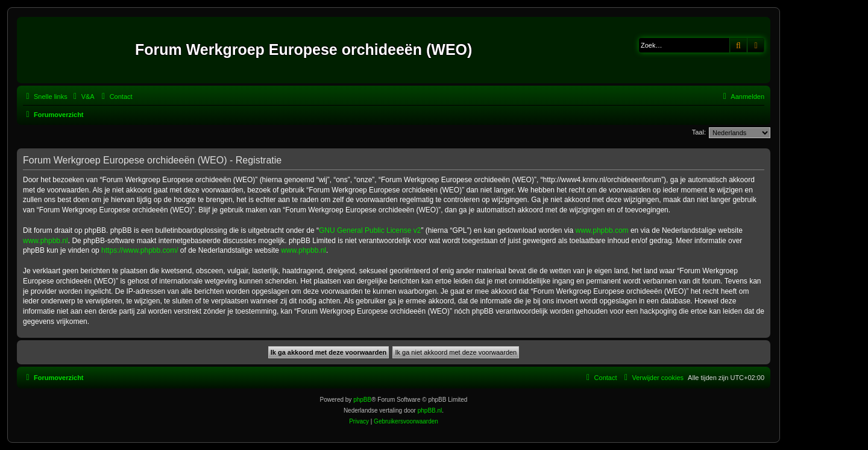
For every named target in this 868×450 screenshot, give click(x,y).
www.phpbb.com (602, 230)
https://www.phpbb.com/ (140, 250)
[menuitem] (83, 97)
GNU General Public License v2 (370, 230)
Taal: (699, 132)
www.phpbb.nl (46, 241)
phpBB (362, 400)
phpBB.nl (430, 410)
